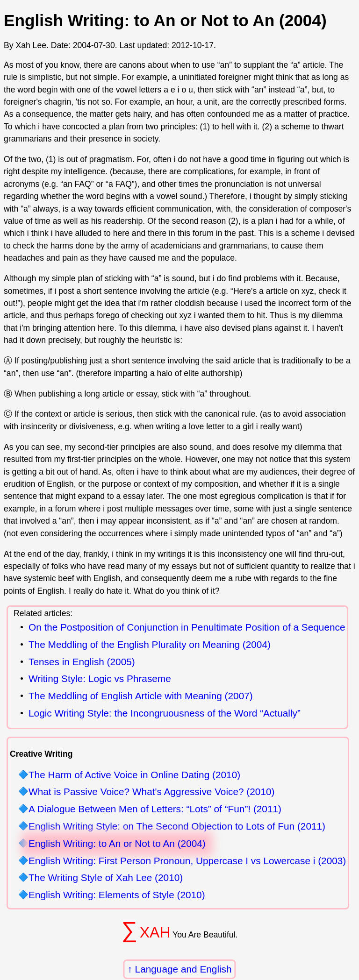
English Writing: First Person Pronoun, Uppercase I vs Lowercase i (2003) (187, 861)
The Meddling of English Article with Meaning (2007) (141, 696)
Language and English (183, 969)
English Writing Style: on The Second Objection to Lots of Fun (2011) (177, 827)
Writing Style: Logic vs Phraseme (100, 679)
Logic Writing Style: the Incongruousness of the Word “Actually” (165, 714)
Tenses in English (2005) (82, 662)
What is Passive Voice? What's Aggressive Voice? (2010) (151, 792)
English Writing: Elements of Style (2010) (117, 895)
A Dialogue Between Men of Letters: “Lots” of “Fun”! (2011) (155, 809)
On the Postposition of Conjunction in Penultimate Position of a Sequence (187, 628)
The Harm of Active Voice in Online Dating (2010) (134, 775)
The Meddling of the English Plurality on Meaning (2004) (150, 645)
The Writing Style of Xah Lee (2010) (106, 878)
